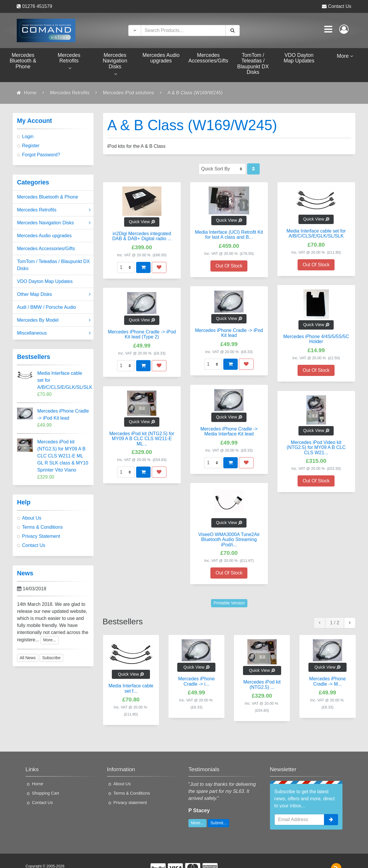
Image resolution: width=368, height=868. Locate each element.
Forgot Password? (41, 155)
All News (28, 658)
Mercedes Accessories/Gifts (46, 249)
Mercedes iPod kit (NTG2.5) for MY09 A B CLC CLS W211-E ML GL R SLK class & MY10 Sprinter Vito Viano (63, 456)
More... (50, 640)
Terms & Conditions (42, 527)
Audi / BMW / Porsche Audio (47, 307)
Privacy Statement (41, 536)
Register (31, 146)
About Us (32, 518)
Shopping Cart (45, 793)
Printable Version (229, 603)
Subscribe (51, 658)
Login (28, 137)
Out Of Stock (229, 266)
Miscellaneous (54, 333)
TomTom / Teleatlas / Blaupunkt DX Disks (53, 265)
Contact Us (340, 6)
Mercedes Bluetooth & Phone (48, 197)
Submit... (218, 823)
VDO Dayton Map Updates (45, 281)
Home (38, 784)
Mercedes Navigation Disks (54, 223)
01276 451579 (37, 6)
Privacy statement (130, 803)
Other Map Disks (54, 294)
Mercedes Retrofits (54, 210)
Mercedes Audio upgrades (44, 236)
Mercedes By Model (54, 320)
